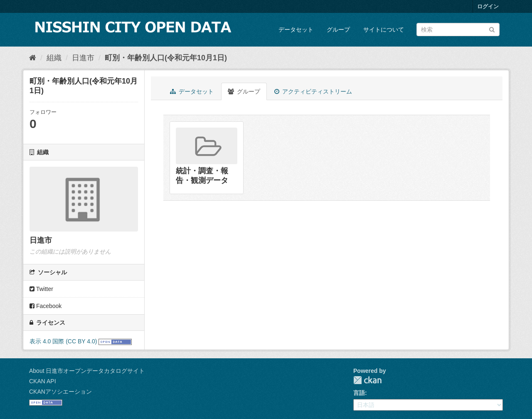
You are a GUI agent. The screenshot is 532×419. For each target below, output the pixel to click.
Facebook (46, 306)
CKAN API (43, 381)
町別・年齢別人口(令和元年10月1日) (166, 58)
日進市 (83, 58)
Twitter (41, 289)
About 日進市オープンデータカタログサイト (87, 371)
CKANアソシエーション (60, 392)
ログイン (488, 6)
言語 (359, 393)
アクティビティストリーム (313, 91)
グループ (338, 30)
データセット (296, 30)
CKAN (367, 380)
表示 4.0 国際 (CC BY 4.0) (63, 341)
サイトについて (384, 30)
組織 (54, 58)
